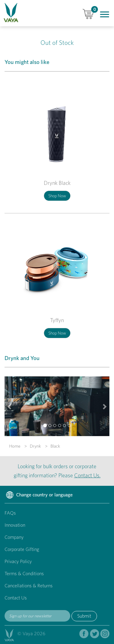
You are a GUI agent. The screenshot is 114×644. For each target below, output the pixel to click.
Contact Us (16, 598)
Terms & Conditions (24, 574)
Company (14, 537)
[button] (10, 406)
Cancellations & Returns (29, 586)
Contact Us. (87, 475)
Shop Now (57, 196)
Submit (84, 616)
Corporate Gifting (22, 549)
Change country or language (39, 495)
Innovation (15, 525)
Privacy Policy (18, 561)
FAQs (10, 513)
